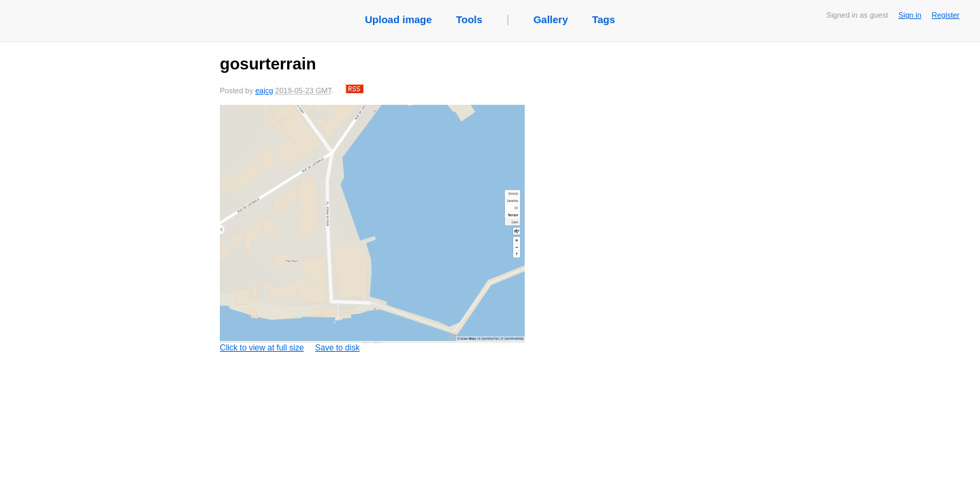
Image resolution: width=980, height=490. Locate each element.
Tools (469, 19)
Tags (604, 19)
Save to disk (337, 348)
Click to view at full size (373, 229)
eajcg (264, 91)
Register (946, 15)
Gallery (551, 19)
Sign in (910, 15)
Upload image (398, 19)
